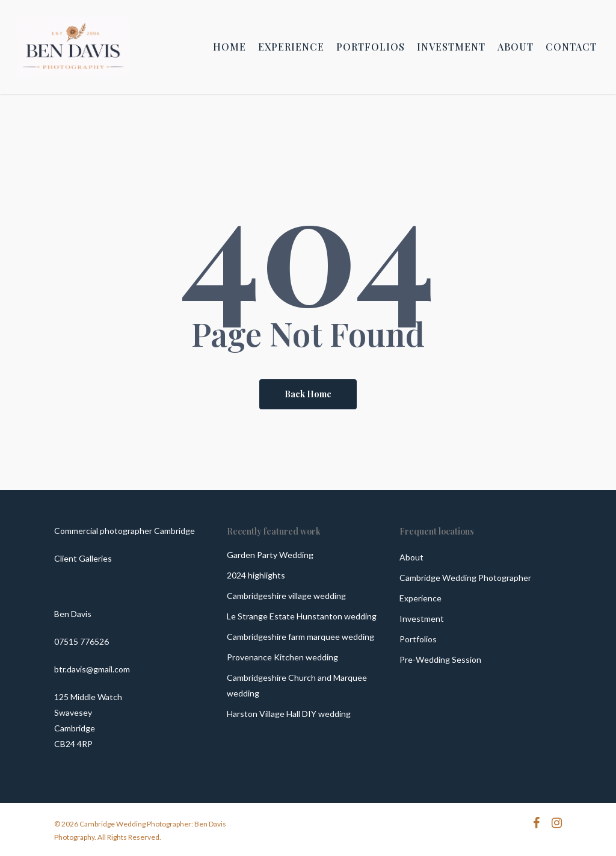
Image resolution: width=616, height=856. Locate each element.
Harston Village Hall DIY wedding (289, 714)
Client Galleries (83, 558)
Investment (422, 619)
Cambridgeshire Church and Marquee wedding (297, 685)
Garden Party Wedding (270, 555)
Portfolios (418, 639)
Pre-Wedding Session (440, 659)
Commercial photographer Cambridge (125, 531)
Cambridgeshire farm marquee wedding (300, 637)
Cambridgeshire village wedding (286, 596)
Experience (420, 598)
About (411, 557)
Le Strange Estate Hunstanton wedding (302, 616)
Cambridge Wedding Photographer (465, 578)
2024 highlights (256, 575)
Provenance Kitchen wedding (282, 657)
